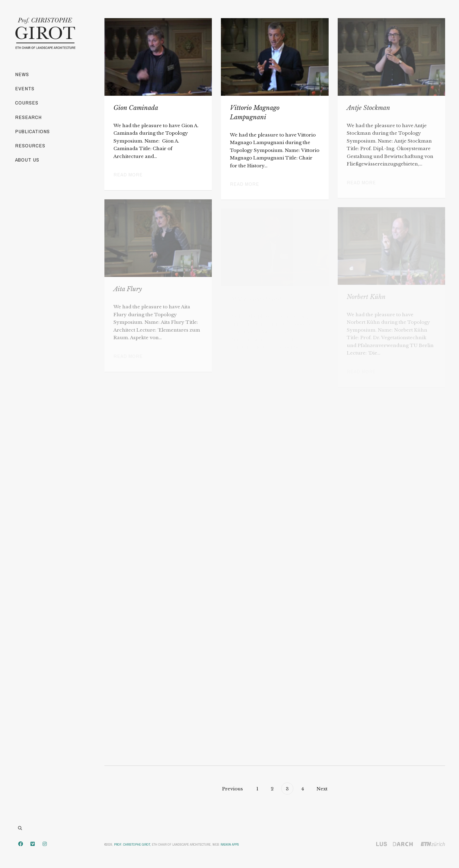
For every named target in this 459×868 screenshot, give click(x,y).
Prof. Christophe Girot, (132, 844)
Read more (128, 174)
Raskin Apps (230, 844)
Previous (232, 789)
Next (323, 789)
